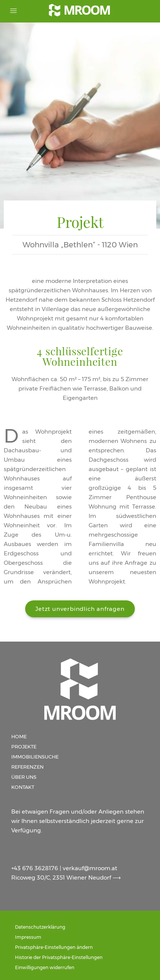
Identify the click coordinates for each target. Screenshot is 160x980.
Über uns (24, 777)
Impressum (28, 937)
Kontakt (23, 787)
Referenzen (27, 767)
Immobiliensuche (35, 757)
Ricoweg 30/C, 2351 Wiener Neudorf (62, 878)
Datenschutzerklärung (40, 927)
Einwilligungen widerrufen (45, 967)
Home (19, 736)
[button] (80, 609)
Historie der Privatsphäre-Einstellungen (59, 957)
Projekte (24, 747)
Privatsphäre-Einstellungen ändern (54, 947)
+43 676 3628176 (35, 868)
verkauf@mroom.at (90, 868)
